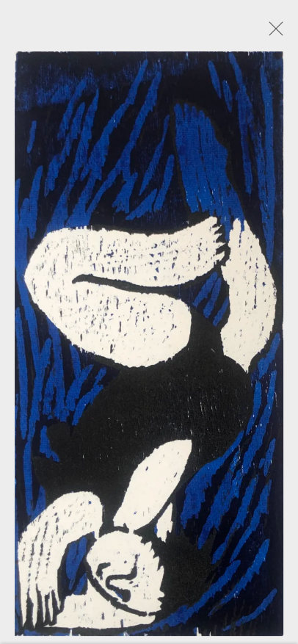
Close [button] (272, 33)
